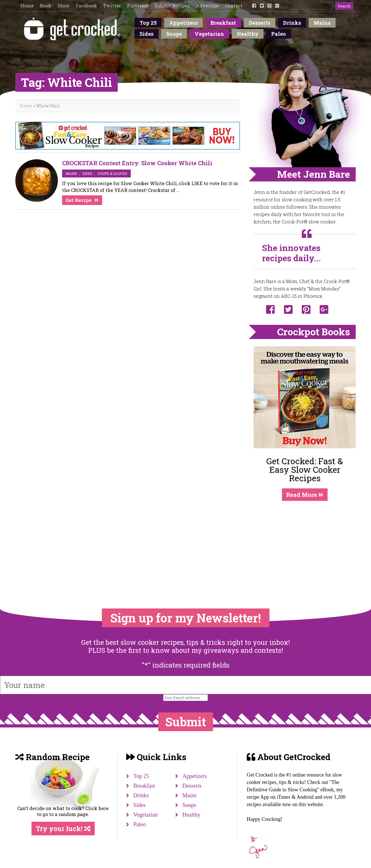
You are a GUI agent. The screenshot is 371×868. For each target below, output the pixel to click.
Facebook (86, 6)
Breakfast (223, 23)
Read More (305, 495)
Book (46, 6)
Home (27, 6)
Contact (234, 6)
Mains (322, 23)
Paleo (279, 34)
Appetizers (184, 23)
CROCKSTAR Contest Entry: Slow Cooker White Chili (137, 163)
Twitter (112, 6)
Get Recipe (79, 200)
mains (71, 173)
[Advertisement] (305, 543)
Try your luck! (63, 829)
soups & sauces (112, 173)
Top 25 (148, 23)
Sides (146, 34)
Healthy (248, 34)
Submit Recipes (172, 6)
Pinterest (138, 6)
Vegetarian (209, 34)
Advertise (207, 6)
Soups (174, 34)
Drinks (292, 23)
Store (64, 6)
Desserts (260, 23)
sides (87, 173)
